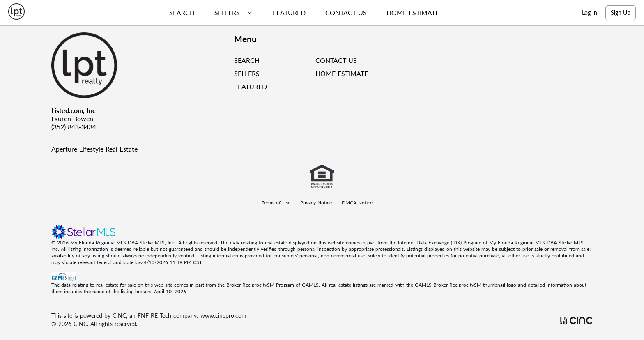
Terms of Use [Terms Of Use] (276, 203)
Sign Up (621, 13)
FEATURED (251, 86)
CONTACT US (336, 60)
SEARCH (247, 60)
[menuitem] (179, 13)
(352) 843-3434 (74, 127)
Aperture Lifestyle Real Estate (94, 149)
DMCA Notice (357, 203)
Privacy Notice (316, 203)
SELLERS (247, 73)
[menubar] (301, 13)
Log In (590, 13)
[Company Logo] (139, 65)
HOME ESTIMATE (342, 73)
